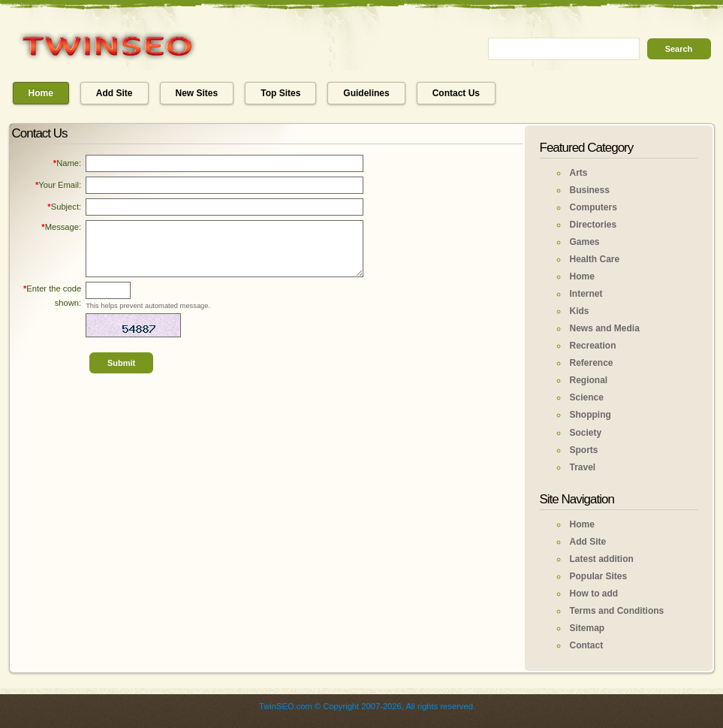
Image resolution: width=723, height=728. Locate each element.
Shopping (590, 415)
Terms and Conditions (617, 611)
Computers (593, 207)
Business (590, 190)
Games (585, 242)
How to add (594, 594)
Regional (589, 380)
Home (41, 93)
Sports (584, 450)
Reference (592, 363)
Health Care (595, 259)
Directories (593, 225)
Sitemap (587, 628)
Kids (580, 311)
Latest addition (602, 559)
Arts (579, 173)
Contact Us (456, 93)
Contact (587, 645)
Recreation (593, 346)
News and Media (605, 328)
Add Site (114, 93)
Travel (583, 467)
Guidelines (366, 93)
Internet (586, 294)
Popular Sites (599, 576)
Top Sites (280, 93)
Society (586, 433)
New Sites (197, 93)
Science (587, 397)
